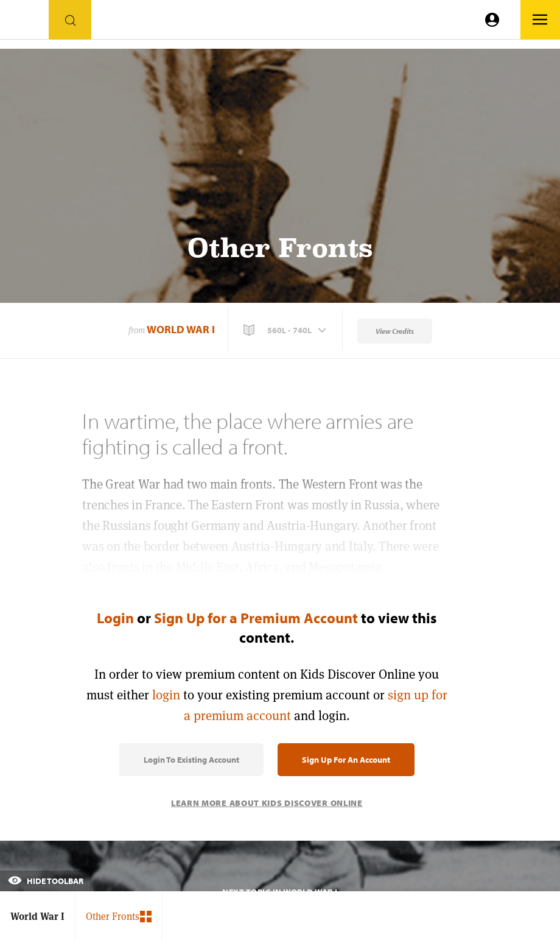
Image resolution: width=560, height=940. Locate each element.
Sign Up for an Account (346, 760)
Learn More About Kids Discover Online (267, 803)
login (166, 695)
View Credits (395, 331)
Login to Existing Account (191, 760)
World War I (181, 329)
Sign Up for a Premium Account (256, 618)
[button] (286, 330)
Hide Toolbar (46, 881)
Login (115, 618)
